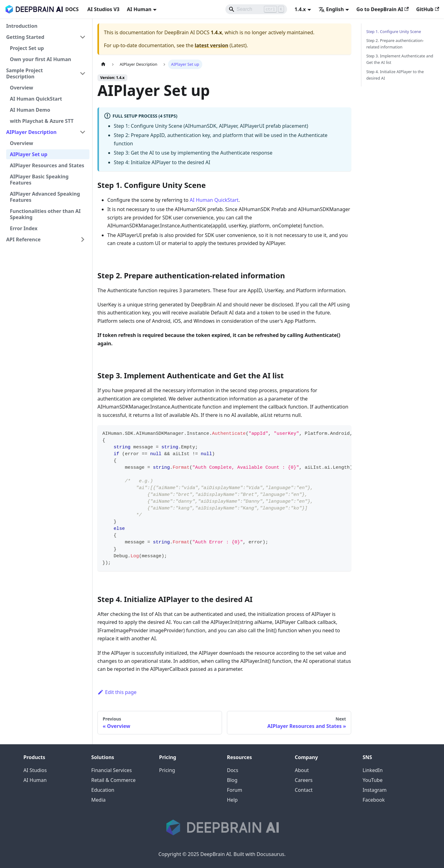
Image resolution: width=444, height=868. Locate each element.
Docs (233, 770)
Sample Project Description (25, 73)
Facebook (374, 800)
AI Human (35, 780)
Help (232, 800)
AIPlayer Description (31, 132)
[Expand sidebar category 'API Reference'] (83, 239)
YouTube (373, 780)
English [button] (331, 9)
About (302, 770)
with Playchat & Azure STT (42, 121)
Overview (21, 88)
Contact (304, 790)
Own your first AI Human (41, 59)
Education (103, 790)
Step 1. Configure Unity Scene (394, 31)
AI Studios (35, 770)
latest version (211, 45)
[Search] (256, 9)
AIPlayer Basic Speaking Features (39, 180)
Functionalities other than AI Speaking (45, 214)
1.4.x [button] (300, 9)
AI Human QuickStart (36, 99)
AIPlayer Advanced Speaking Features (45, 197)
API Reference (23, 239)
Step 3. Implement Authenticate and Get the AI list (400, 59)
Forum (234, 790)
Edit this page (117, 692)
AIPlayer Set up (29, 154)
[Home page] (103, 64)
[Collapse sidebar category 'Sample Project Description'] (83, 73)
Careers (304, 780)
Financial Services (111, 770)
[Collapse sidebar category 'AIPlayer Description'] (83, 132)
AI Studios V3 (103, 9)
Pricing (167, 770)
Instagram (375, 790)
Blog (232, 780)
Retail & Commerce (113, 780)
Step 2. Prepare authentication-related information (395, 44)
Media (98, 800)
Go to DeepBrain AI (383, 9)
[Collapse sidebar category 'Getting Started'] (83, 37)
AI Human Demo (30, 110)
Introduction (22, 26)
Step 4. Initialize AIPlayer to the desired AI (395, 75)
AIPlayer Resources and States (47, 165)
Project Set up (27, 48)
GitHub (428, 9)
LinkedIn (373, 770)
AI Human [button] (139, 9)
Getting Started (25, 37)
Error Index (24, 228)
